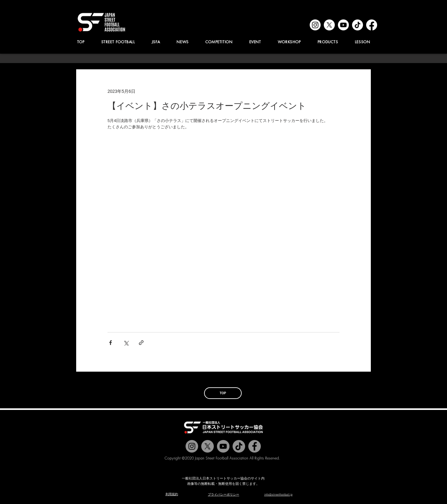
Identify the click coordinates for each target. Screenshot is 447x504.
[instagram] (315, 25)
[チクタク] (239, 446)
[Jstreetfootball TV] (223, 446)
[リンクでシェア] (141, 343)
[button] (156, 42)
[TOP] (223, 393)
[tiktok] (358, 25)
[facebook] (372, 25)
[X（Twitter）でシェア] (126, 343)
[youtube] (343, 25)
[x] (329, 25)
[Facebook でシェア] (110, 343)
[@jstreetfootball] (192, 446)
